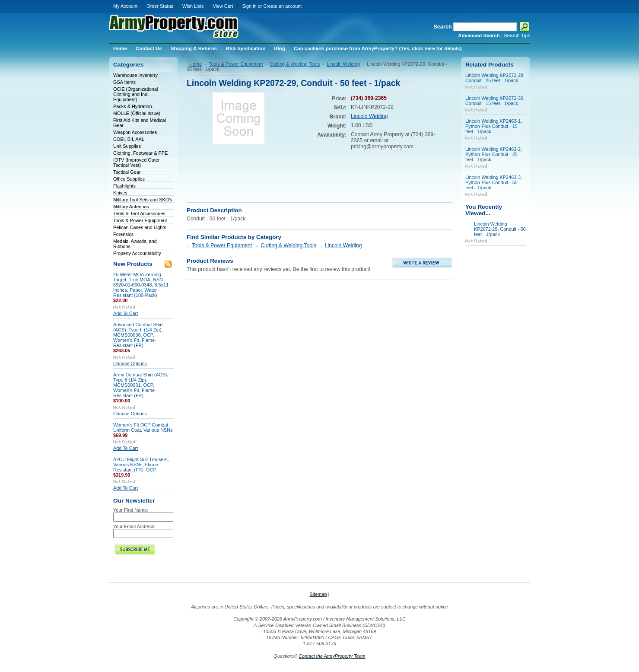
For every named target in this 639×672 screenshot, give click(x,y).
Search (443, 27)
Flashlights (124, 186)
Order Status (160, 6)
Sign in (249, 6)
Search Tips (517, 35)
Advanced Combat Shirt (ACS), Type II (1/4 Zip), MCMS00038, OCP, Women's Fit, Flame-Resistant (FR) (138, 335)
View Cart (223, 6)
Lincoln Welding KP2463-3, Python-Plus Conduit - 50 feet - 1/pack (494, 182)
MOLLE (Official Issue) (137, 113)
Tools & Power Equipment (140, 220)
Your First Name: (131, 510)
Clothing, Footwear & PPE (140, 153)
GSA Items (124, 82)
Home (196, 64)
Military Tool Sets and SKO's (143, 200)
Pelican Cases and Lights (140, 227)
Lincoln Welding (343, 64)
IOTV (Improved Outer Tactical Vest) (137, 162)
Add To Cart (126, 313)
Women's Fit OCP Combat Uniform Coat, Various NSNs (143, 427)
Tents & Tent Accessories (139, 213)
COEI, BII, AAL (129, 139)
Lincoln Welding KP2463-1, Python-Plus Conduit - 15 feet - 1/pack (494, 126)
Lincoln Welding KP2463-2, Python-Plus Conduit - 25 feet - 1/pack (494, 154)
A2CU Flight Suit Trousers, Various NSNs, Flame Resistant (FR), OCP (141, 465)
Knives (120, 193)
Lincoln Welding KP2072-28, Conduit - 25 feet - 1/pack (495, 78)
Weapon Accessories (135, 132)
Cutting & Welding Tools (295, 64)
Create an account (282, 6)
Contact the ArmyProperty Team (332, 656)
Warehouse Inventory (135, 75)
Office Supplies (129, 179)
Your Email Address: (134, 526)
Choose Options (130, 363)
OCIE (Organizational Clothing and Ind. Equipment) (135, 94)
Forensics (123, 234)
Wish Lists (193, 6)
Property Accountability (137, 253)
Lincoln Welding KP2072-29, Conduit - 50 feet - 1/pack (500, 229)
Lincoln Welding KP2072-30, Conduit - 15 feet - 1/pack (495, 101)
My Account (125, 6)
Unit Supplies (127, 146)
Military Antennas (131, 207)
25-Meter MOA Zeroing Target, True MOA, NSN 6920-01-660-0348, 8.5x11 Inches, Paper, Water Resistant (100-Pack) (141, 285)
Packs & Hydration (132, 106)
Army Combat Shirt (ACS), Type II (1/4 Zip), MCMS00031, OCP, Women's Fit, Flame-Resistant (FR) (141, 385)
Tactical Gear (127, 172)
